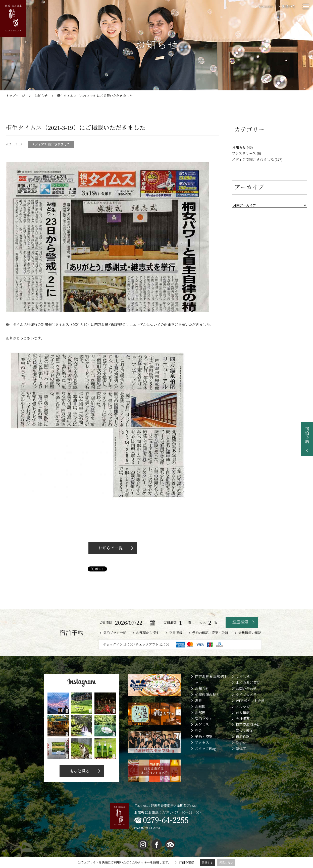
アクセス (202, 743)
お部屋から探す (148, 633)
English (241, 743)
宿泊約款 (243, 737)
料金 (198, 731)
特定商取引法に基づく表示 (248, 728)
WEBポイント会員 (250, 701)
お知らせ (202, 689)
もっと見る (79, 771)
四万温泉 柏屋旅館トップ (211, 680)
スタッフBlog (205, 749)
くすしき (243, 677)
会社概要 (243, 719)
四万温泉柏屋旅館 (108, 325)
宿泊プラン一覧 (115, 633)
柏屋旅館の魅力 (207, 695)
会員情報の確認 (250, 633)
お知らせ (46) (242, 148)
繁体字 (241, 749)
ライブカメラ (246, 695)
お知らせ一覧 (110, 548)
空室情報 (176, 633)
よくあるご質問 (248, 683)
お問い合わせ (246, 689)
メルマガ (243, 707)
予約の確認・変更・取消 (210, 633)
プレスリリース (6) (246, 154)
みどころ (202, 725)
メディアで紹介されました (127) (257, 160)
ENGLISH (266, 7)
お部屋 (200, 713)
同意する (207, 863)
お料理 (200, 707)
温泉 (198, 701)
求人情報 (243, 713)
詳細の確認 (186, 862)
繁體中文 (289, 7)
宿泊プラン (204, 719)
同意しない (226, 863)
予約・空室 (204, 737)
